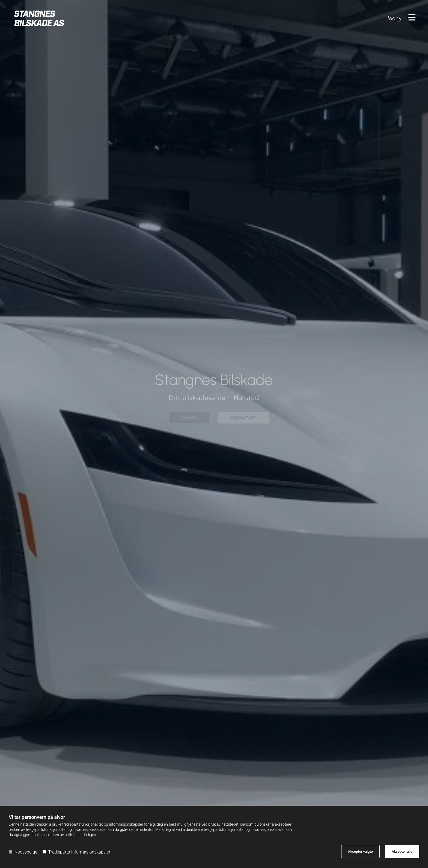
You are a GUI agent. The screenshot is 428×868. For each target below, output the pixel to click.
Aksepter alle (402, 851)
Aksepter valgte (360, 851)
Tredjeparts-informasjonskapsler (76, 852)
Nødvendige (23, 852)
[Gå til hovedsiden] (145, 18)
